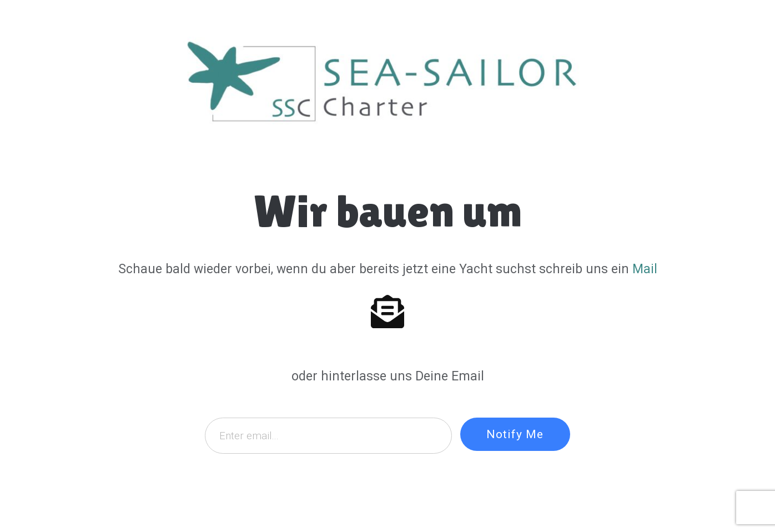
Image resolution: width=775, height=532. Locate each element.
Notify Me (515, 434)
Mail (645, 269)
